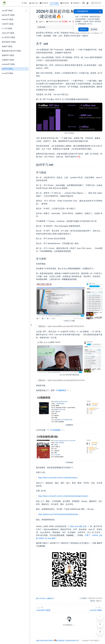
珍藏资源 (76, 3)
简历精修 (94, 29)
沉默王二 (42, 22)
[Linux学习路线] (87, 609)
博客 (24, 3)
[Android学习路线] (53, 609)
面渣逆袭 (65, 3)
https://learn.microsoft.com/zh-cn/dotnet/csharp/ (58, 478)
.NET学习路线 (7, 69)
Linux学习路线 (7, 73)
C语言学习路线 (8, 24)
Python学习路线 (8, 33)
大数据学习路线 (8, 60)
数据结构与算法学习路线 (11, 51)
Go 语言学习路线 (8, 37)
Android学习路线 (8, 64)
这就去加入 (83, 29)
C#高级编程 (56, 430)
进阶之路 (33, 3)
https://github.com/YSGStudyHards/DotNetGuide (58, 514)
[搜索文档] (97, 3)
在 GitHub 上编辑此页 (45, 598)
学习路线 (54, 3)
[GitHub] (83, 3)
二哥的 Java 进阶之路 (77, 526)
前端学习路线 (7, 46)
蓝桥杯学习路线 (8, 55)
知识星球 (44, 3)
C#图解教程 (61, 390)
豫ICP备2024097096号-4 (45, 641)
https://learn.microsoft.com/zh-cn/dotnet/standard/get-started (63, 496)
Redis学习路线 (8, 19)
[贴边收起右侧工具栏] (100, 617)
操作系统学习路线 (9, 42)
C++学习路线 (7, 28)
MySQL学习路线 (8, 15)
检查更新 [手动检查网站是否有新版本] (100, 624)
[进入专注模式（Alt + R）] (100, 632)
